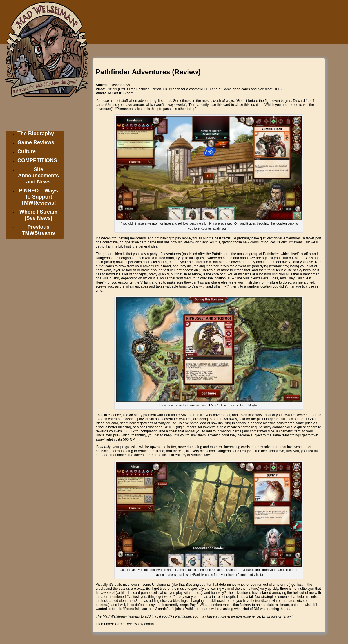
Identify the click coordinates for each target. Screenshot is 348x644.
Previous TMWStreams (38, 230)
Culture (27, 151)
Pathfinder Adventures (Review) (148, 72)
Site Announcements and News (38, 176)
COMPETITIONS (37, 160)
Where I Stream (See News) (38, 215)
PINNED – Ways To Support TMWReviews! (38, 197)
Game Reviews (36, 142)
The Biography (36, 134)
